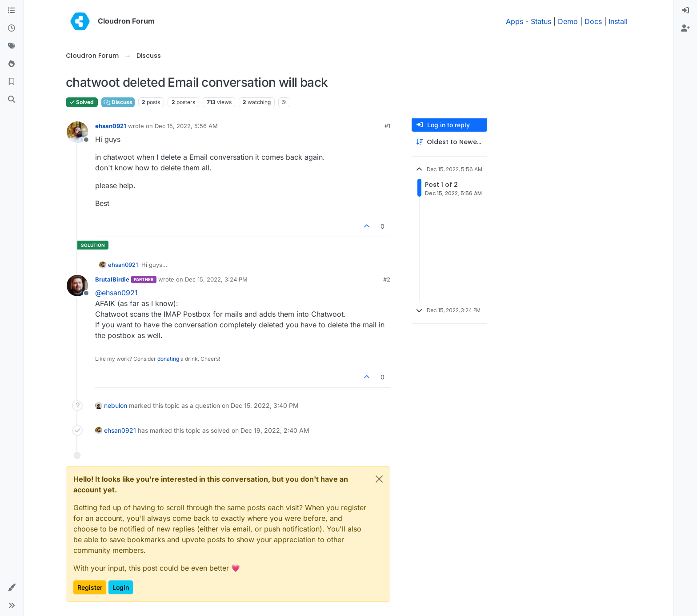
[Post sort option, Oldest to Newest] (449, 142)
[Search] (12, 100)
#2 (387, 279)
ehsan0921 (111, 126)
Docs (593, 21)
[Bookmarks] (12, 82)
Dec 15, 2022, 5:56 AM (186, 126)
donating (168, 359)
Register (90, 587)
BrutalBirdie (112, 279)
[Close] (379, 479)
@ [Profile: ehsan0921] (116, 293)
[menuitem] (685, 11)
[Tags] (12, 46)
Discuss (118, 102)
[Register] (685, 28)
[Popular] (12, 64)
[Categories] (12, 11)
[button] (12, 588)
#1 (387, 126)
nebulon (116, 405)
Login (121, 587)
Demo (568, 21)
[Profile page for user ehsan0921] (77, 132)
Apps (515, 21)
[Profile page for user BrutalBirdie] (77, 286)
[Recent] (12, 28)
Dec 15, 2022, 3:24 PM (216, 279)
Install (618, 21)
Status (541, 21)
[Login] (685, 11)
